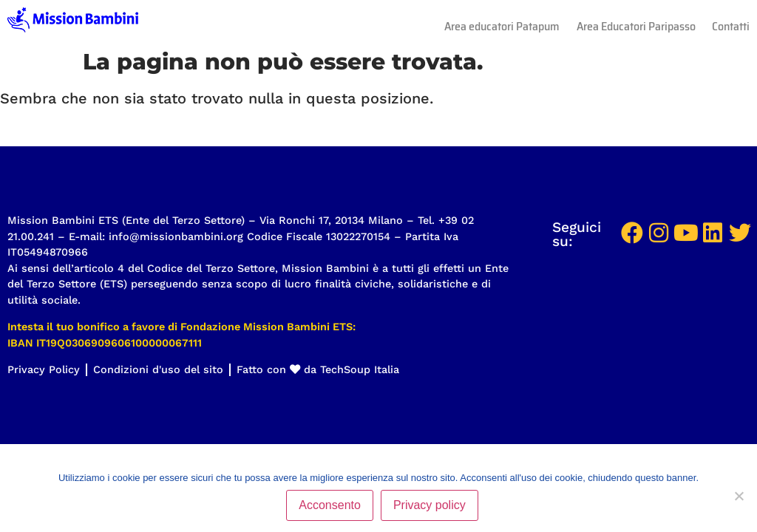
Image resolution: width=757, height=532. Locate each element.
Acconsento (330, 505)
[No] (739, 496)
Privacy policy (430, 505)
